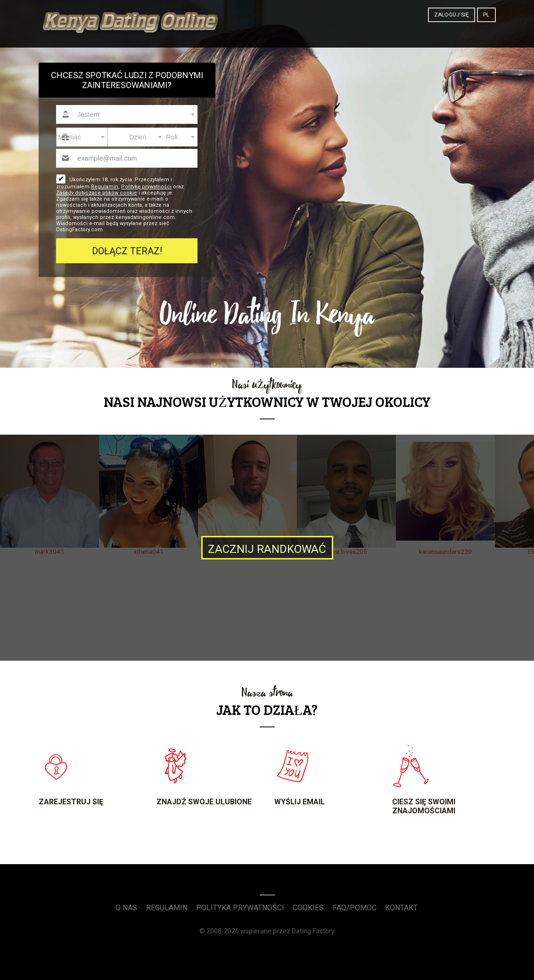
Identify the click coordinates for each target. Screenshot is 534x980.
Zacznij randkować (267, 549)
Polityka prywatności (240, 908)
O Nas (126, 908)
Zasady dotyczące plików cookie (97, 193)
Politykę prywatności (146, 187)
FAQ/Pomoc (355, 908)
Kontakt (401, 908)
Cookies (308, 908)
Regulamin (105, 187)
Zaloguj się (452, 15)
